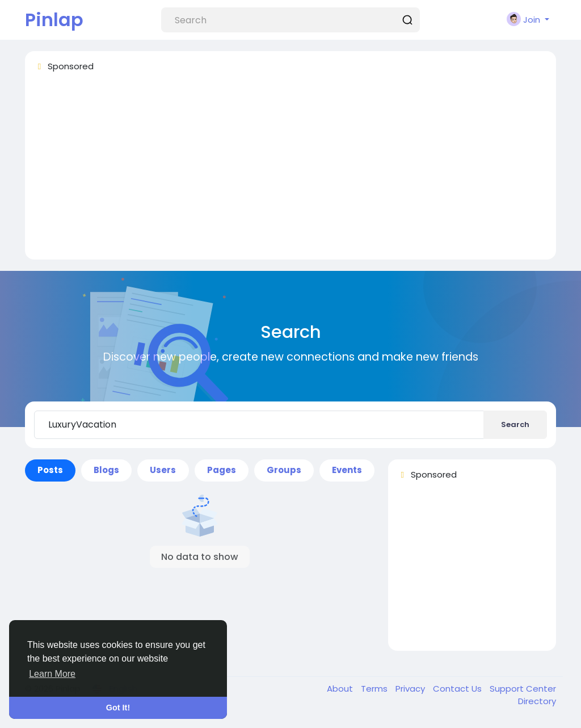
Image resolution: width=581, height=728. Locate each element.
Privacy (411, 689)
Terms (375, 689)
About (341, 689)
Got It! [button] (118, 708)
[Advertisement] (290, 171)
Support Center (523, 689)
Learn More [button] (52, 674)
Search (515, 424)
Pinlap (54, 20)
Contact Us (458, 689)
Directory (537, 701)
